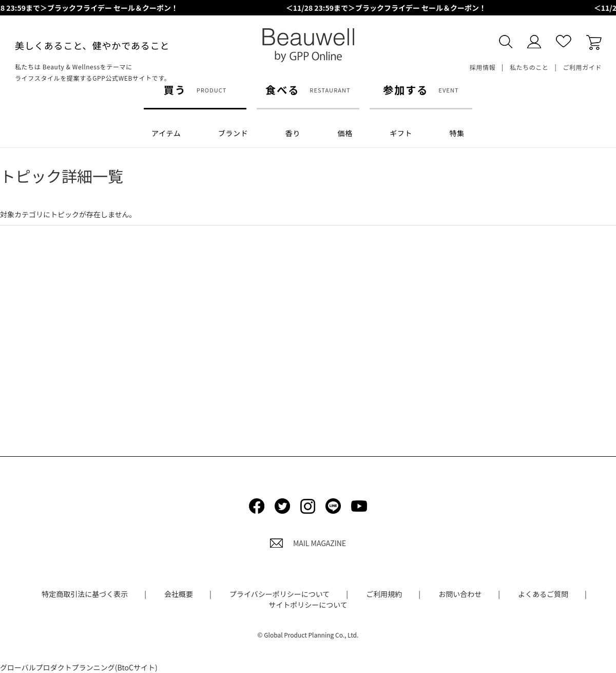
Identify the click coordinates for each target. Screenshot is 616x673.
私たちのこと (529, 67)
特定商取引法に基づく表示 (85, 594)
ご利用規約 (384, 594)
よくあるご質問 (543, 594)
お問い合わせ (460, 594)
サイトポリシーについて (308, 605)
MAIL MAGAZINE (308, 543)
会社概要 (179, 594)
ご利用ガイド (582, 67)
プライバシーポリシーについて (280, 594)
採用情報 (483, 67)
